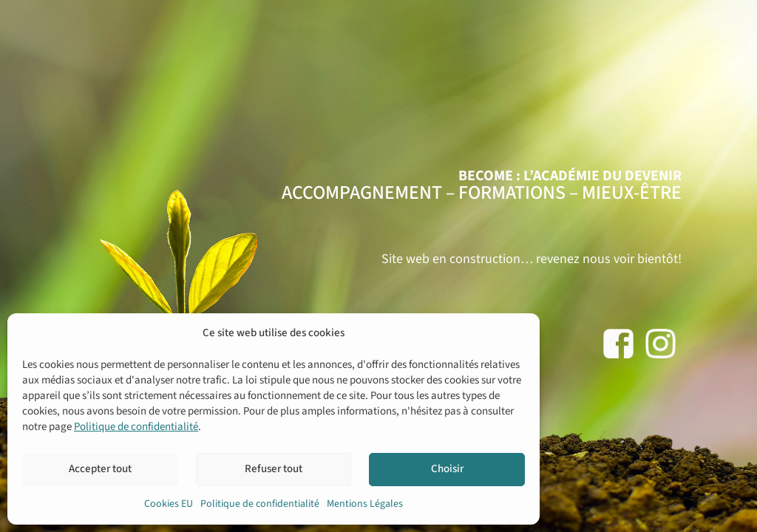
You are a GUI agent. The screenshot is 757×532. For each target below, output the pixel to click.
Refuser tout (274, 469)
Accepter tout (100, 469)
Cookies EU (169, 504)
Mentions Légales (365, 504)
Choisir (447, 469)
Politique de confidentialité (136, 427)
